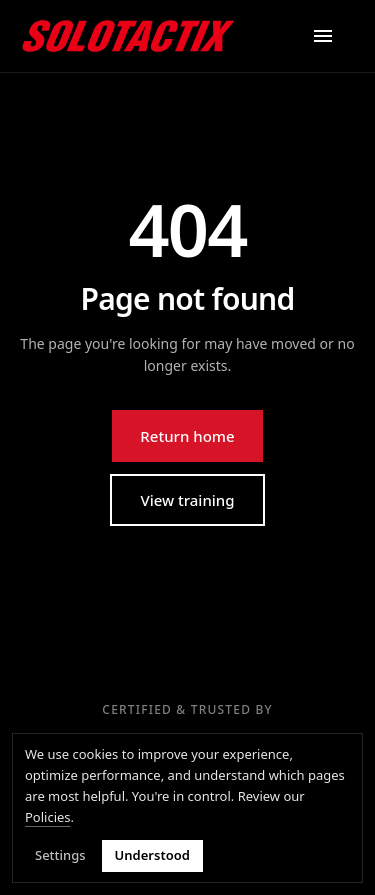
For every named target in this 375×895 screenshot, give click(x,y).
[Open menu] (323, 36)
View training (187, 500)
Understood (152, 856)
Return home (187, 436)
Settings (60, 856)
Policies (48, 817)
